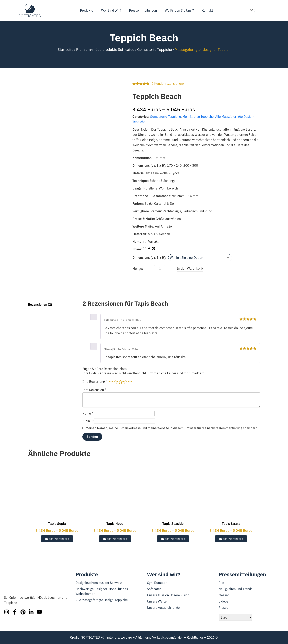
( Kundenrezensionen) (167, 84)
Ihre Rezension (94, 390)
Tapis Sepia (57, 524)
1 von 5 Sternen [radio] (111, 382)
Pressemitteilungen (143, 10)
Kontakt (207, 10)
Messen (224, 595)
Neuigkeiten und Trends (236, 589)
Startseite (65, 50)
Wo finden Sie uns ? (179, 10)
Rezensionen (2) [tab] (40, 304)
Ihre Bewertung (95, 382)
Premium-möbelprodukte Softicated (105, 50)
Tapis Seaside (173, 524)
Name (88, 413)
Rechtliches (195, 637)
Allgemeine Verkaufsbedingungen (159, 637)
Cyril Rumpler (157, 583)
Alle (221, 583)
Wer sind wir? (111, 10)
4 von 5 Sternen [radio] (125, 382)
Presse (223, 608)
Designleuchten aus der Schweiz (99, 583)
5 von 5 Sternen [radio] (130, 382)
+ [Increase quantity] (169, 269)
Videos (223, 601)
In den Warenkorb (57, 539)
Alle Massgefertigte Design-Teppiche (102, 600)
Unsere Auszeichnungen (164, 608)
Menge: (138, 269)
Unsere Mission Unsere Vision (168, 595)
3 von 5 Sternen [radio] (121, 382)
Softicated (154, 589)
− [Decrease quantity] (151, 269)
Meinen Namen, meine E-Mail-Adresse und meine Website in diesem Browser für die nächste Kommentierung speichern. (172, 428)
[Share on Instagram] (145, 249)
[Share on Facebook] (149, 249)
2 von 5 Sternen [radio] (116, 382)
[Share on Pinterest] (153, 249)
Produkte (87, 10)
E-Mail (88, 421)
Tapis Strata (231, 524)
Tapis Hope (115, 524)
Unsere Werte (157, 601)
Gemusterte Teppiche (155, 50)
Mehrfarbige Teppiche (198, 117)
